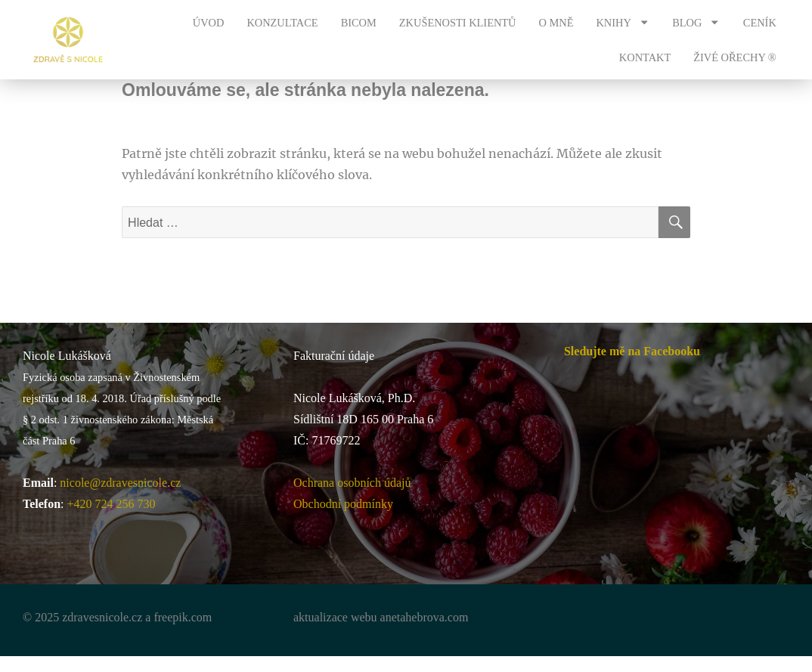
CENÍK (760, 23)
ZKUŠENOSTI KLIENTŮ (458, 23)
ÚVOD (209, 23)
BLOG (696, 22)
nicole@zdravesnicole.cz (120, 483)
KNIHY (623, 22)
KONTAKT (645, 57)
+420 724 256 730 (112, 504)
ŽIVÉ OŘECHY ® (735, 57)
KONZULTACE (282, 23)
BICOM (359, 23)
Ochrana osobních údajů (352, 483)
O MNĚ (556, 23)
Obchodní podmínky (343, 504)
